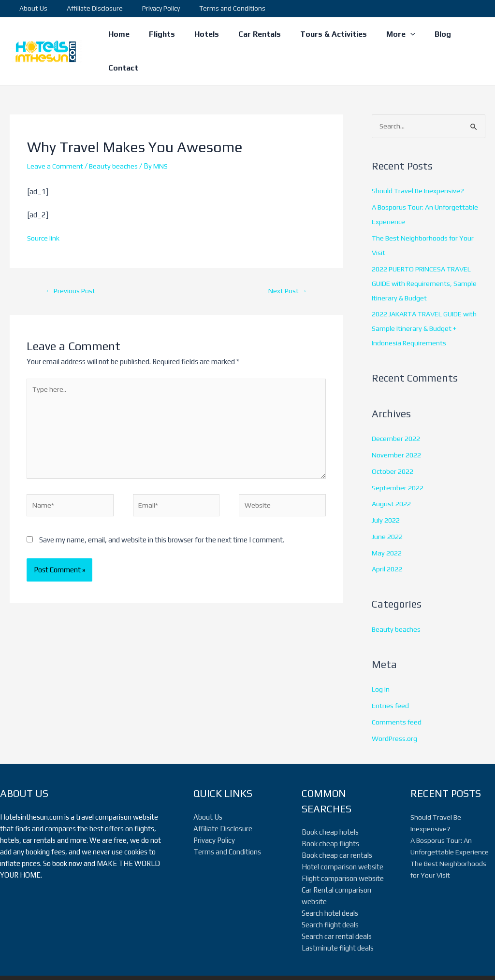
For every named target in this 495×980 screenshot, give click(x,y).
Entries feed (391, 676)
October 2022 (394, 442)
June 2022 (388, 507)
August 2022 (393, 475)
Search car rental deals (337, 907)
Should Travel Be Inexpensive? (419, 162)
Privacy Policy (146, 8)
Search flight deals (330, 895)
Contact (463, 36)
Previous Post (71, 261)
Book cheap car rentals (337, 826)
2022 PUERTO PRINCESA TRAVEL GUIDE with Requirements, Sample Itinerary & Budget (426, 254)
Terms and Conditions (212, 8)
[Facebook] (363, 963)
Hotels (203, 36)
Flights (162, 36)
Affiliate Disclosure (86, 8)
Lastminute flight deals (338, 918)
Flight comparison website (343, 849)
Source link (44, 208)
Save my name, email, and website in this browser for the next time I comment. (162, 516)
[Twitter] (378, 963)
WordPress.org (395, 709)
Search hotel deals (330, 884)
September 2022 (399, 458)
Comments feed (397, 692)
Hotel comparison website (342, 837)
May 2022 (388, 523)
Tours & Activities (322, 36)
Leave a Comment (55, 136)
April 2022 (388, 540)
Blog (424, 36)
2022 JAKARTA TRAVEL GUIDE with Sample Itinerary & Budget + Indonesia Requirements (423, 299)
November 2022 (398, 425)
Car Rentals (252, 36)
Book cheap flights (330, 814)
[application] (395, 36)
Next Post (286, 261)
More (386, 36)
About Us (30, 8)
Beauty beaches (115, 136)
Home (123, 36)
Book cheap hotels (330, 802)
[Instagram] (392, 963)
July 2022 (387, 490)
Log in (381, 660)
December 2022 (398, 409)
